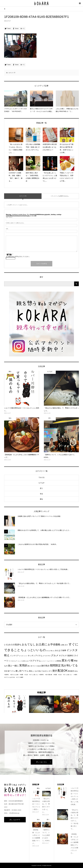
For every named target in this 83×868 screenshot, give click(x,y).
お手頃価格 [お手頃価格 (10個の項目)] (54, 644)
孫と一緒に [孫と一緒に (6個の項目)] (13, 666)
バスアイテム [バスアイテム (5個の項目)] (35, 661)
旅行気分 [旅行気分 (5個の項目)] (45, 666)
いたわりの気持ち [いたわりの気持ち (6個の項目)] (13, 645)
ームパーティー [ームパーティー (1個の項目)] (51, 661)
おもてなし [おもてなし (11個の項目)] (29, 644)
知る (41, 494)
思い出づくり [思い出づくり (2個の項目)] (32, 666)
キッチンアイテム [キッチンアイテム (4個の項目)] (35, 656)
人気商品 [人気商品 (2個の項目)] (58, 661)
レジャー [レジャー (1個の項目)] (44, 661)
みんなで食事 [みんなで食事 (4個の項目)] (61, 650)
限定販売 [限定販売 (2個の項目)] (71, 671)
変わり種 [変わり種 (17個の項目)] (68, 660)
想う (41, 488)
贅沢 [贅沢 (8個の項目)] (55, 671)
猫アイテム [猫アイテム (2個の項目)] (11, 671)
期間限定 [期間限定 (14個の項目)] (55, 665)
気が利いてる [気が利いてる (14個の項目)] (69, 665)
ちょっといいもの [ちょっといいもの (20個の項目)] (33, 650)
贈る (41, 499)
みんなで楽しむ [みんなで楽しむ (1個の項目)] (50, 651)
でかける (41, 477)
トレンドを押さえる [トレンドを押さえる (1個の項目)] (23, 661)
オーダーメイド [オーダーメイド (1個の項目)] (23, 656)
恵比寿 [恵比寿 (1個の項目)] (39, 666)
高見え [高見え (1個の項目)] (76, 671)
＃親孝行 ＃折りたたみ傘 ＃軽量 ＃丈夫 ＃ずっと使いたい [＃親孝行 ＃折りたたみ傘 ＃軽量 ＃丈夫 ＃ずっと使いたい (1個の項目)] (21, 675)
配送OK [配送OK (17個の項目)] (63, 671)
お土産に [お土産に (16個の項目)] (41, 644)
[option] (17, 704)
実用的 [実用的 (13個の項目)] (23, 665)
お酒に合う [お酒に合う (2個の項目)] (64, 645)
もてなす (41, 483)
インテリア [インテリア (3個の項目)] (14, 656)
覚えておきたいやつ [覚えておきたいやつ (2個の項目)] (45, 671)
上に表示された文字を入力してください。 (18, 257)
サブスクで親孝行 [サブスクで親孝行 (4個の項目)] (66, 656)
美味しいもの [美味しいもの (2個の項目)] (33, 671)
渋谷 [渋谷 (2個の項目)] (6, 671)
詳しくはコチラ (15, 820)
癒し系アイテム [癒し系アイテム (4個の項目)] (22, 671)
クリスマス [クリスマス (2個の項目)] (47, 656)
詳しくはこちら (41, 762)
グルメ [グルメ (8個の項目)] (55, 655)
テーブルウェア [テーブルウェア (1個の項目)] (13, 661)
